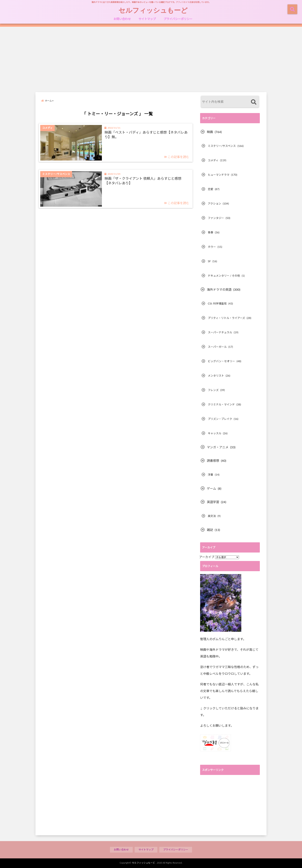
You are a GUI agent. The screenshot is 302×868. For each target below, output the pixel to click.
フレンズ (213, 390)
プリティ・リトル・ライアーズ (226, 318)
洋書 (211, 475)
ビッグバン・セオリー (221, 361)
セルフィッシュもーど (153, 10)
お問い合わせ (122, 19)
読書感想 (213, 461)
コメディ (213, 160)
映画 (210, 132)
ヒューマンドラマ (219, 175)
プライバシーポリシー (178, 19)
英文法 (212, 516)
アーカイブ (207, 557)
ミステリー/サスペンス (222, 146)
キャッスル (215, 433)
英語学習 (213, 502)
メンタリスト (216, 376)
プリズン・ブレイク (220, 419)
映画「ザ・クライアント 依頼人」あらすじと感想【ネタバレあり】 (143, 181)
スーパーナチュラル (220, 332)
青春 (211, 232)
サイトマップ (147, 19)
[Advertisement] (151, 59)
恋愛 (211, 189)
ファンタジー (216, 218)
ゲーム (211, 488)
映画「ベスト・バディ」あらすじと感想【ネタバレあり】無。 (146, 134)
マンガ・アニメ (218, 447)
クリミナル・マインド (221, 404)
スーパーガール (217, 347)
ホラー (212, 247)
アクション (214, 203)
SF (209, 261)
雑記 (210, 530)
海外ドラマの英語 (219, 289)
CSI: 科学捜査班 (217, 303)
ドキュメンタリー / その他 (224, 276)
